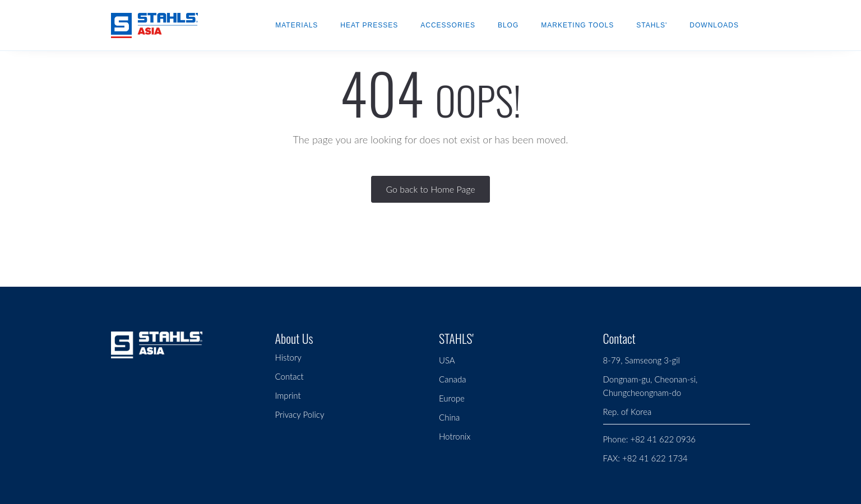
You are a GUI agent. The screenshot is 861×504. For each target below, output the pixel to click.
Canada (452, 379)
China (449, 417)
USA (447, 360)
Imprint (288, 395)
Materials (297, 25)
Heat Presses (369, 25)
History (288, 357)
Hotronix (455, 436)
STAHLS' (652, 25)
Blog (508, 25)
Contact (290, 376)
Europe (452, 398)
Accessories (448, 25)
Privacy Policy (300, 414)
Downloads (714, 25)
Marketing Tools (577, 25)
